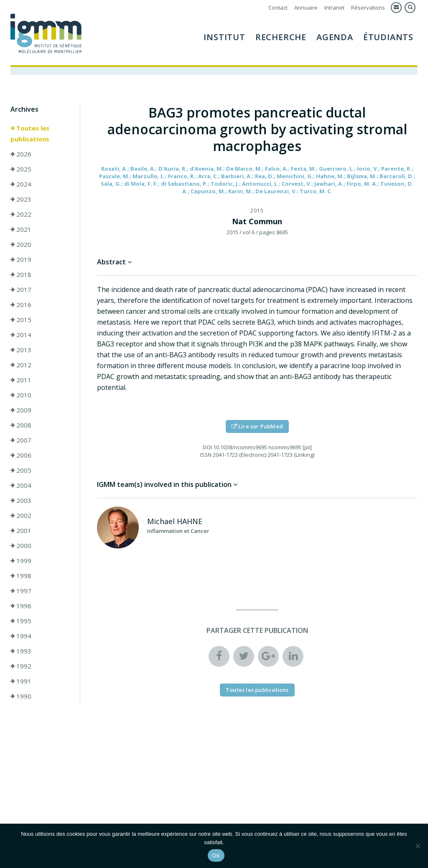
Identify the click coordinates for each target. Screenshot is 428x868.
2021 (21, 230)
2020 (21, 246)
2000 (21, 547)
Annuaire (306, 8)
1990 (21, 697)
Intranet (334, 8)
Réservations (368, 8)
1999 (21, 562)
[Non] (418, 846)
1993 (21, 652)
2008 (21, 426)
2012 (21, 366)
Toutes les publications (30, 135)
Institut (224, 37)
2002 (21, 517)
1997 (21, 592)
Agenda (335, 37)
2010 (21, 396)
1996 (21, 607)
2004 (21, 486)
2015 (21, 321)
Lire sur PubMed (257, 428)
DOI (207, 448)
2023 (21, 200)
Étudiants (388, 37)
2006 (21, 456)
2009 (21, 411)
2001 (21, 532)
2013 (21, 351)
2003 (21, 502)
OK (216, 856)
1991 (21, 682)
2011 (21, 381)
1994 (21, 637)
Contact (278, 8)
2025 (21, 170)
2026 (21, 155)
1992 (21, 667)
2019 (21, 261)
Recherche (281, 37)
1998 (21, 577)
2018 (21, 276)
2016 (21, 306)
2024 (21, 185)
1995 (21, 622)
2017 (21, 291)
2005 (21, 471)
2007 (21, 441)
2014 (21, 336)
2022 (21, 215)
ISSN (206, 456)
